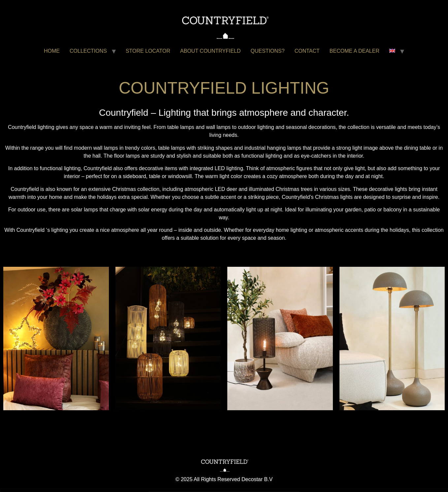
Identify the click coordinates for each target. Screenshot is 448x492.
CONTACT (307, 51)
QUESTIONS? (268, 51)
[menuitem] (392, 51)
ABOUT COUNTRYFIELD (210, 51)
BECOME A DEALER (354, 51)
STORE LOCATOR (148, 51)
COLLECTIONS (88, 51)
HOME (52, 51)
